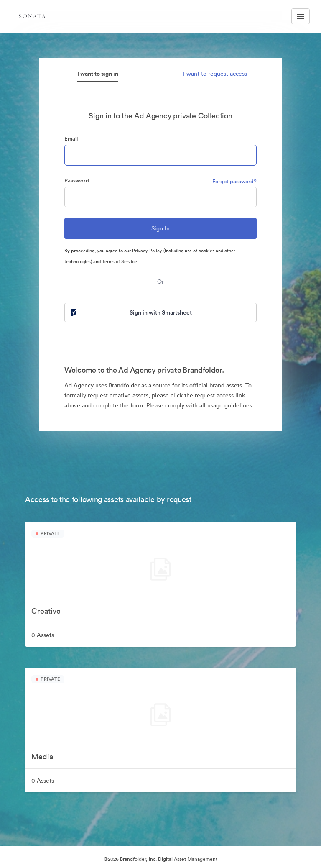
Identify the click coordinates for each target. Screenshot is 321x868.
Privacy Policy (147, 251)
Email (71, 139)
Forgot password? (234, 181)
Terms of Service (120, 261)
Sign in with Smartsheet (130, 312)
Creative (46, 611)
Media (42, 757)
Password (77, 181)
